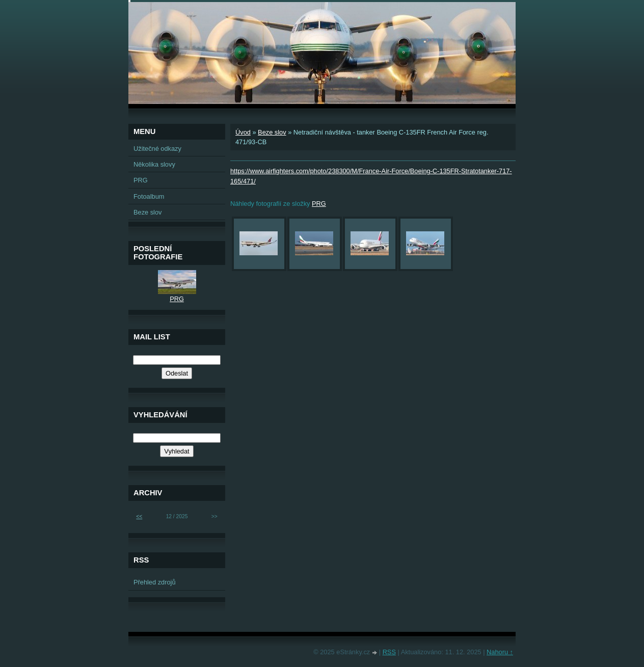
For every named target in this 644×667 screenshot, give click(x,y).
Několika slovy (154, 164)
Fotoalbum (149, 196)
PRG (319, 204)
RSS (389, 652)
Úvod (243, 132)
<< (139, 516)
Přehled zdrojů (155, 582)
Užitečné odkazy (157, 149)
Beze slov (272, 132)
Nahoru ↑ (500, 652)
